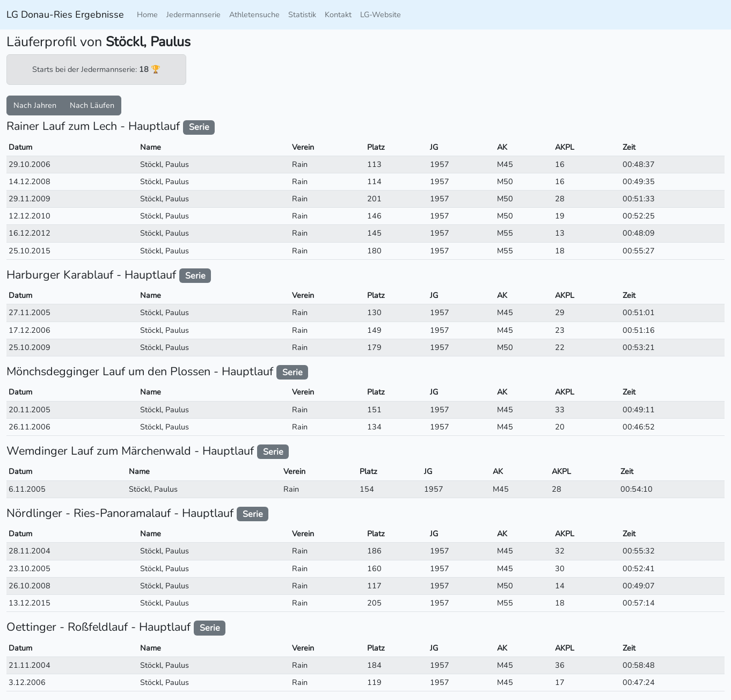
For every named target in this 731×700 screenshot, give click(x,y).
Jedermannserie (193, 14)
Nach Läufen (92, 105)
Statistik (302, 14)
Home (147, 14)
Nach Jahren (35, 105)
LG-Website (381, 14)
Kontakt (338, 14)
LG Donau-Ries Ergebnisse (65, 14)
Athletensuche (254, 14)
